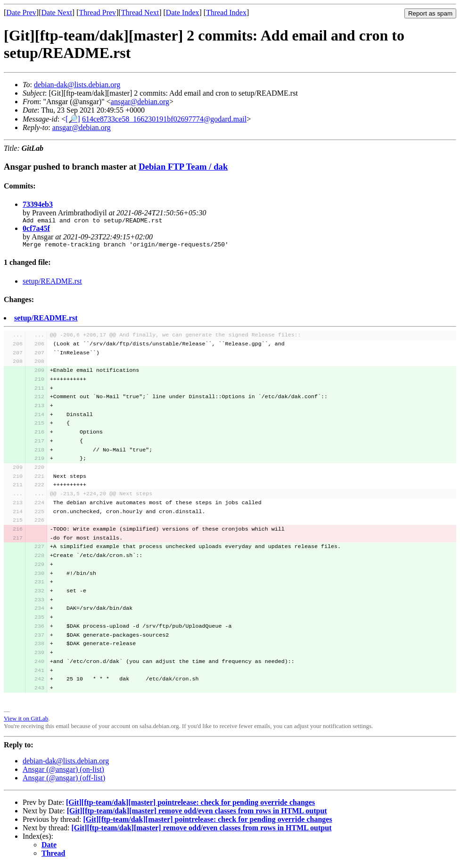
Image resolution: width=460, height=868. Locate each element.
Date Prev (21, 12)
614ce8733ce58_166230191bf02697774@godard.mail (164, 119)
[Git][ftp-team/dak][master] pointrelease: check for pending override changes (190, 805)
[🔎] (73, 119)
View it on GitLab (26, 721)
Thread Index (226, 12)
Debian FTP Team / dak (183, 167)
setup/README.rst (52, 284)
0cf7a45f (36, 230)
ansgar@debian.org (140, 102)
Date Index (183, 12)
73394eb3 (38, 204)
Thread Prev (97, 12)
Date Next (57, 12)
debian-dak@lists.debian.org (77, 85)
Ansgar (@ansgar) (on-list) (63, 772)
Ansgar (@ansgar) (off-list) (64, 781)
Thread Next (140, 12)
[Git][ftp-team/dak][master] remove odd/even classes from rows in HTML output (197, 814)
